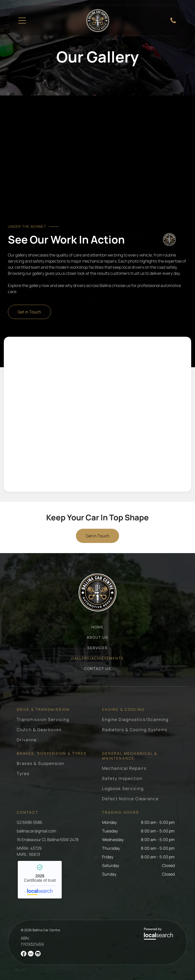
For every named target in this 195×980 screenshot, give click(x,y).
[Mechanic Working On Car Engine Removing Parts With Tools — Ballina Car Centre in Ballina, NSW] (53, 414)
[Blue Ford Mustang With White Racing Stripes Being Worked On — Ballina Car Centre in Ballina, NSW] (142, 366)
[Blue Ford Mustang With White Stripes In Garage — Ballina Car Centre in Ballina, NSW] (142, 462)
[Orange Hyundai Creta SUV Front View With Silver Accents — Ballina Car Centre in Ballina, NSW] (98, 164)
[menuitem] (97, 629)
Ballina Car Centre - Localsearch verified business (40, 880)
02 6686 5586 (30, 822)
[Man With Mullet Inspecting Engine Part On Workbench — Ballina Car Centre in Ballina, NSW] (53, 462)
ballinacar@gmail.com (36, 831)
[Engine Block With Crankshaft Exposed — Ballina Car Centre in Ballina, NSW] (142, 414)
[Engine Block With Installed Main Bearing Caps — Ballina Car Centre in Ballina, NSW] (53, 366)
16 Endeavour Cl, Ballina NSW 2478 (48, 840)
